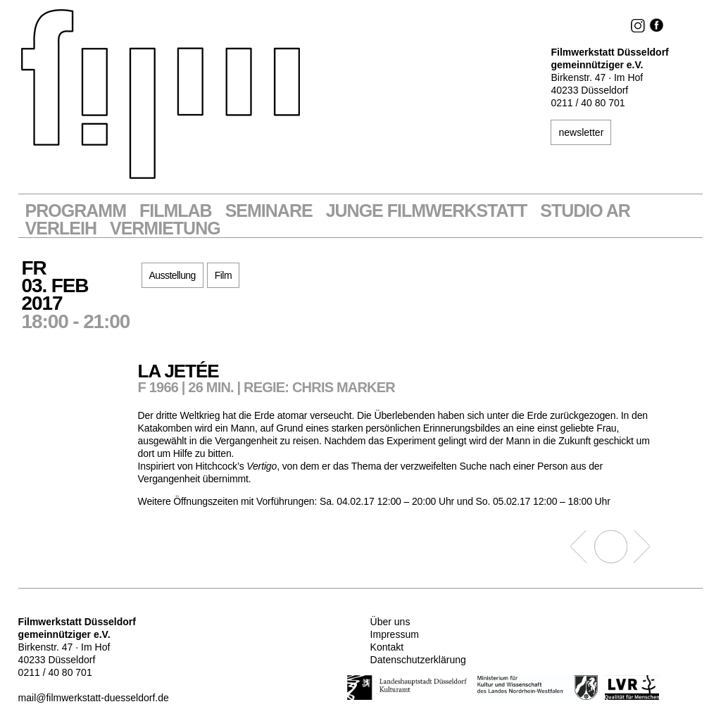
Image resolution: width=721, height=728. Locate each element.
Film (223, 275)
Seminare (269, 211)
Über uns (390, 622)
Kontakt (387, 647)
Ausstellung (173, 275)
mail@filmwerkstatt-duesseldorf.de (94, 698)
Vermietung (165, 228)
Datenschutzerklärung (418, 660)
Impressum (395, 634)
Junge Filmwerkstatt (427, 211)
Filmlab (176, 211)
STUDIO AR (585, 211)
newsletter (581, 132)
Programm (76, 211)
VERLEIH (61, 228)
